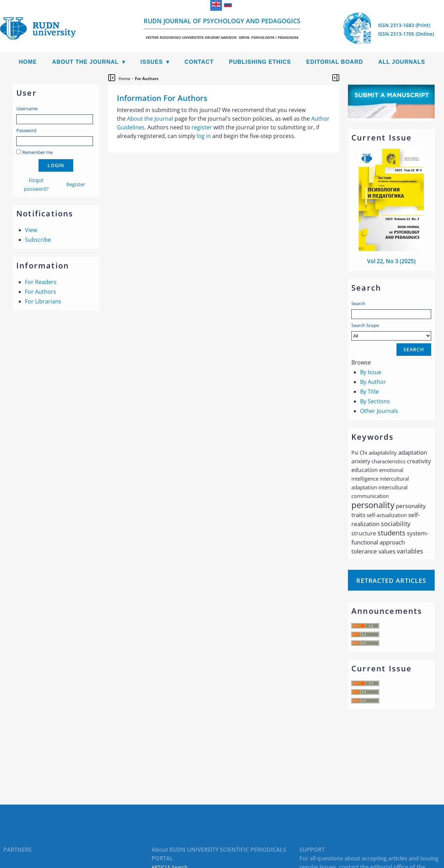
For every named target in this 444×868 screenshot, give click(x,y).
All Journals (402, 62)
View (31, 230)
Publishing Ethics (260, 62)
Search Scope (391, 331)
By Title (369, 392)
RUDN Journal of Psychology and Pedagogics (222, 28)
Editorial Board (335, 62)
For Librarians (43, 301)
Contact (199, 62)
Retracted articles (391, 581)
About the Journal (85, 62)
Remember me (37, 152)
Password (26, 130)
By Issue (371, 372)
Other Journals (379, 411)
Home (28, 62)
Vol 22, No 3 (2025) (391, 261)
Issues (152, 62)
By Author (373, 382)
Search (358, 303)
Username (27, 109)
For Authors (41, 292)
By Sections (375, 401)
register (202, 127)
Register (76, 184)
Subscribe (38, 240)
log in (204, 136)
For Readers (41, 282)
